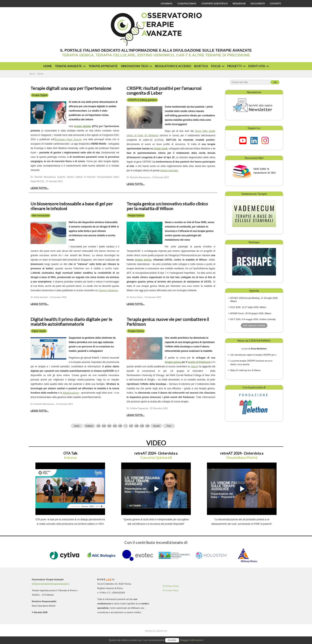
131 (98, 426)
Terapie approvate (103, 66)
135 (120, 426)
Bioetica (201, 66)
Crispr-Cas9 (161, 149)
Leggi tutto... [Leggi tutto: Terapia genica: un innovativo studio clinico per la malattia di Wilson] (136, 304)
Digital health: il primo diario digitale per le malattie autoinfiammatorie (71, 322)
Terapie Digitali (39, 95)
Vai (275, 82)
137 (131, 426)
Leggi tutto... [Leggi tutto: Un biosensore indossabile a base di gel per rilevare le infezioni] (39, 304)
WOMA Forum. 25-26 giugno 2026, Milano (251, 313)
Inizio (77, 426)
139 (142, 426)
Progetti (236, 66)
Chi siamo (167, 3)
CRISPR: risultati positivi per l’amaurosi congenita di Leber (164, 91)
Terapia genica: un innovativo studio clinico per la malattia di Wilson (167, 206)
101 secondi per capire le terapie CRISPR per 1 (253, 355)
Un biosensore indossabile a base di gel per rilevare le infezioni (72, 206)
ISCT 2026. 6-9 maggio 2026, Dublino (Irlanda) (253, 319)
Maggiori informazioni (192, 640)
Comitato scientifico (214, 3)
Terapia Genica (136, 216)
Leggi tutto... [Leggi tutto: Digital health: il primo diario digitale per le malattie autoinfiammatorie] (39, 411)
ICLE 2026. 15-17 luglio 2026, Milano (248, 307)
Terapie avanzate (70, 66)
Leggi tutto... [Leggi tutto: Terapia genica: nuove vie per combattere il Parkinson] (136, 415)
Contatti (275, 3)
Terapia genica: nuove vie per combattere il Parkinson (168, 322)
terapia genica (143, 260)
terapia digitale (83, 126)
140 (147, 426)
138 (136, 426)
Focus (217, 66)
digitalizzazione (71, 393)
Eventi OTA (258, 66)
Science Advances (108, 290)
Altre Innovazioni (40, 216)
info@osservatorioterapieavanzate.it (51, 584)
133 (109, 426)
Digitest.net (162, 631)
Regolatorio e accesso (173, 66)
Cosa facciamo (187, 3)
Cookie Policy (172, 590)
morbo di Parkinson (199, 362)
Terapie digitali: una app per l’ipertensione (71, 88)
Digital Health (39, 331)
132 (104, 426)
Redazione (239, 3)
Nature (194, 367)
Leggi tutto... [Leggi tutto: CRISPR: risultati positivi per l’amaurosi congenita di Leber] (136, 184)
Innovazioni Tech (136, 66)
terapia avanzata (169, 171)
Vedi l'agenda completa (254, 325)
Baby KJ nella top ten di (246, 370)
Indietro (89, 426)
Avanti (156, 426)
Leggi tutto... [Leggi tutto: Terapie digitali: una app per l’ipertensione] (39, 188)
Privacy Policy (172, 586)
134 (115, 426)
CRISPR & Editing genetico (142, 100)
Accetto (172, 640)
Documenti (258, 3)
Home (48, 66)
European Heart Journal (68, 139)
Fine (169, 426)
